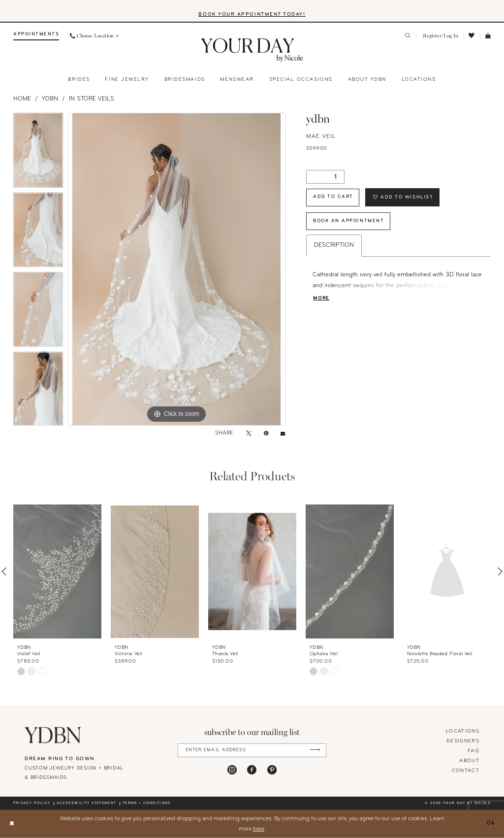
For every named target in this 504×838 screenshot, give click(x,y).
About (469, 761)
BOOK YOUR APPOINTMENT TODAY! (252, 15)
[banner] (252, 50)
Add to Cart (333, 197)
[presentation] (57, 572)
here (259, 829)
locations (463, 731)
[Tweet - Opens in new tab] (249, 434)
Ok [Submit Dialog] (491, 824)
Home (22, 99)
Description (334, 245)
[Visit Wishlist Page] (472, 36)
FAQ (473, 751)
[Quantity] (325, 177)
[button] (440, 36)
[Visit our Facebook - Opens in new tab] (252, 770)
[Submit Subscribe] (315, 750)
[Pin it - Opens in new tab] (266, 434)
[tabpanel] (38, 153)
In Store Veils (92, 99)
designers (463, 741)
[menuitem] (36, 36)
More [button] (321, 298)
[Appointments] (36, 36)
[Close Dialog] (12, 824)
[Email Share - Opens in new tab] (283, 434)
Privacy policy (32, 803)
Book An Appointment (348, 221)
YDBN (50, 99)
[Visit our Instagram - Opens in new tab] (232, 770)
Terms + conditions (147, 803)
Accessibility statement (87, 803)
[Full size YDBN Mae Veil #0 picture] (177, 269)
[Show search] (408, 36)
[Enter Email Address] (252, 750)
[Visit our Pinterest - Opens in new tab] (272, 770)
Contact (466, 771)
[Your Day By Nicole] (53, 735)
